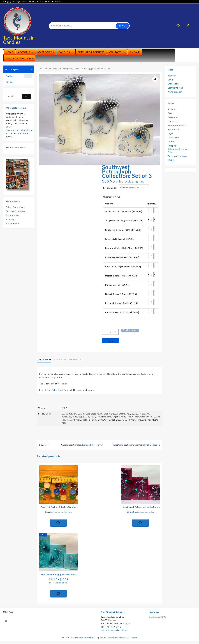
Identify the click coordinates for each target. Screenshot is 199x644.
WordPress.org (175, 92)
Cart (170, 113)
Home (9, 52)
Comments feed (175, 88)
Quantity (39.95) (112, 197)
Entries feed (174, 84)
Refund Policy (12, 223)
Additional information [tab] (69, 359)
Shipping (10, 219)
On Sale (135, 52)
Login (170, 133)
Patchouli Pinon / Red (121, 303)
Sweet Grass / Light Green (124, 211)
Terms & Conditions (15, 211)
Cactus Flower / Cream (122, 312)
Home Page (173, 129)
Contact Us (117, 52)
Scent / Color (110, 188)
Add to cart (130, 330)
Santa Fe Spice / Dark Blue (124, 230)
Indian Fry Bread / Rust (122, 257)
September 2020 (158, 617)
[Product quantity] (110, 332)
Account (26, 52)
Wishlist (172, 160)
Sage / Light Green (120, 239)
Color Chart (58, 390)
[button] (155, 79)
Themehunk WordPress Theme (122, 638)
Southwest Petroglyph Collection (144, 445)
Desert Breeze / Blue (121, 294)
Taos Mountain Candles (19, 40)
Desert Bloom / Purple (122, 276)
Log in (171, 80)
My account (173, 138)
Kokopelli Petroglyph (62, 69)
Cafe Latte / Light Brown (123, 267)
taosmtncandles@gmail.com (19, 130)
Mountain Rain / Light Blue (124, 248)
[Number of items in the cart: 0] (6, 621)
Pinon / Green (117, 285)
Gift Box (10, 82)
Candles (66, 52)
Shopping (172, 146)
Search (122, 26)
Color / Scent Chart (19, 58)
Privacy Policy (13, 215)
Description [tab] (44, 359)
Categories (46, 52)
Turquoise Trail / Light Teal (124, 221)
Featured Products (91, 52)
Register (172, 76)
